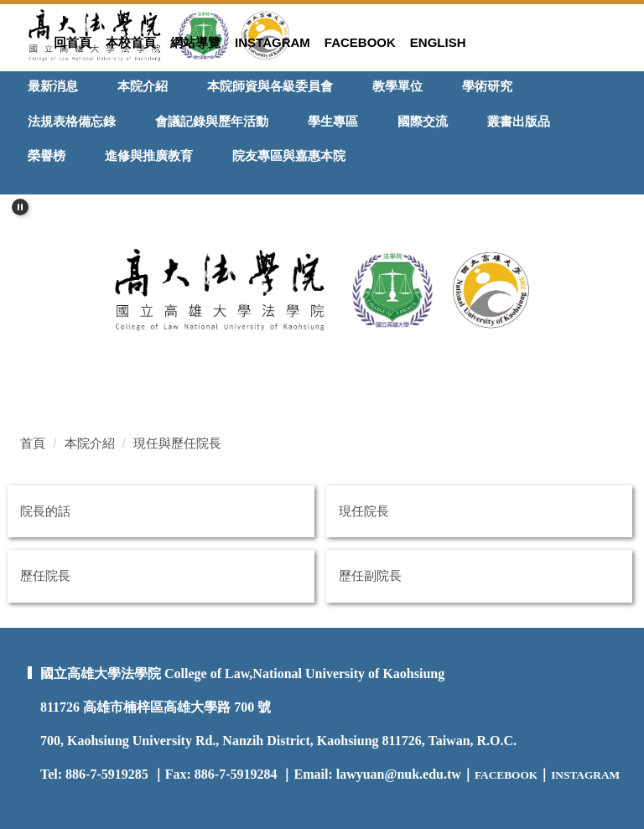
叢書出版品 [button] (519, 121)
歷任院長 (45, 575)
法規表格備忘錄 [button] (72, 121)
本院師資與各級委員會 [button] (270, 86)
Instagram (273, 42)
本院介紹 (90, 443)
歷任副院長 (370, 575)
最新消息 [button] (53, 86)
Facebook (360, 42)
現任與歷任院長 (177, 443)
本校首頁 (131, 42)
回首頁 (73, 42)
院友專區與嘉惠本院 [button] (289, 155)
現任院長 (364, 511)
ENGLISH (438, 42)
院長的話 (45, 511)
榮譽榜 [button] (47, 155)
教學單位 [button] (397, 86)
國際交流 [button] (423, 121)
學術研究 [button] (487, 86)
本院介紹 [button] (143, 86)
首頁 (33, 443)
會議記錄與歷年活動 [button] (212, 121)
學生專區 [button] (333, 121)
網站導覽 (195, 42)
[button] (20, 207)
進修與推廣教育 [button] (149, 155)
